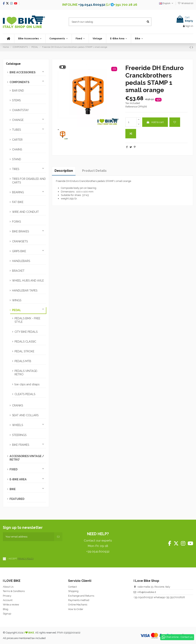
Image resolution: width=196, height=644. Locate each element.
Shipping (73, 591)
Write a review (11, 605)
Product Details (94, 171)
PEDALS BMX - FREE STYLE (27, 320)
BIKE (13, 489)
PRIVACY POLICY (26, 559)
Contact (72, 587)
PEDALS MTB (23, 361)
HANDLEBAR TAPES (25, 291)
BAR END (18, 91)
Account (8, 600)
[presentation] (32, 549)
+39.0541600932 (143, 597)
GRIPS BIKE (19, 251)
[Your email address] (29, 537)
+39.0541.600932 (92, 5)
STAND (17, 159)
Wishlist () (185, 3)
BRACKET (18, 271)
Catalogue (13, 64)
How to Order (76, 609)
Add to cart (155, 122)
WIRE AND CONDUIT (25, 212)
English (166, 3)
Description (64, 171)
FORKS (16, 222)
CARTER (17, 140)
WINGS (17, 300)
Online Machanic (78, 605)
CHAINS (17, 149)
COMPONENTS (19, 82)
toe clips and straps (27, 384)
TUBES (16, 130)
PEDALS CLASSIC (25, 342)
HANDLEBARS (21, 261)
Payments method (79, 600)
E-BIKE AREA (18, 479)
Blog (6, 609)
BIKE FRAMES (21, 445)
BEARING (18, 192)
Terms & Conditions (14, 591)
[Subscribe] (58, 537)
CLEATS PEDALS (25, 394)
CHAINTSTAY (20, 110)
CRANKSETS (20, 241)
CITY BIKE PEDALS (26, 332)
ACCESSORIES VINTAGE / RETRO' (27, 458)
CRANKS (18, 405)
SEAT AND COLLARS (25, 415)
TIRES (16, 169)
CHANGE (18, 120)
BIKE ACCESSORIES (22, 72)
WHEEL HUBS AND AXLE (28, 281)
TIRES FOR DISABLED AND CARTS (29, 181)
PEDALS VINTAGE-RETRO (26, 373)
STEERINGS (19, 435)
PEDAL (17, 310)
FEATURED (17, 499)
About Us (8, 587)
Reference (131, 107)
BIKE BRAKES (20, 231)
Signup (7, 614)
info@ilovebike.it (147, 592)
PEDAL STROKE (24, 351)
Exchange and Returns (81, 596)
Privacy (7, 596)
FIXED (13, 469)
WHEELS (18, 425)
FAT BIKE (18, 202)
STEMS (16, 100)
